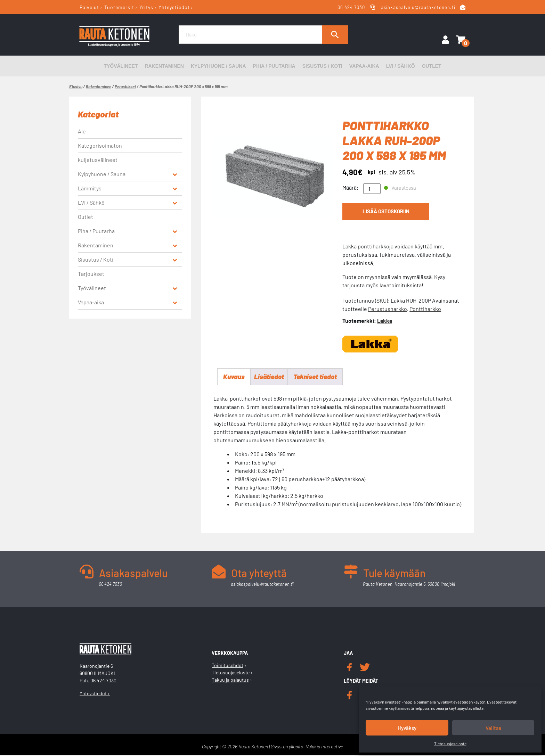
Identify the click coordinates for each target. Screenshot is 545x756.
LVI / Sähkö (401, 66)
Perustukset (125, 87)
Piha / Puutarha (274, 66)
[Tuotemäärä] (372, 189)
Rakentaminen (164, 66)
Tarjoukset (91, 274)
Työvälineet (121, 66)
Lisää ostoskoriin (386, 213)
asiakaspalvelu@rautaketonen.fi (418, 7)
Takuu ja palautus (230, 681)
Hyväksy (407, 728)
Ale (82, 131)
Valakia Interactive (324, 747)
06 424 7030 (351, 7)
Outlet (432, 66)
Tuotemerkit (119, 7)
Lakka (385, 321)
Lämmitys (90, 188)
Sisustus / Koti (322, 66)
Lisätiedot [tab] (271, 377)
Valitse (493, 728)
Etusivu (76, 87)
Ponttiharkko (425, 309)
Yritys (146, 7)
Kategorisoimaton (100, 145)
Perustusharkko (388, 309)
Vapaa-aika (364, 66)
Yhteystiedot (174, 7)
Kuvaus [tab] (234, 377)
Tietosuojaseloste (450, 743)
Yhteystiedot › (95, 694)
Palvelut (89, 7)
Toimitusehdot (227, 666)
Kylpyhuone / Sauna (218, 66)
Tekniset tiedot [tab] (319, 377)
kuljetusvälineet (98, 160)
